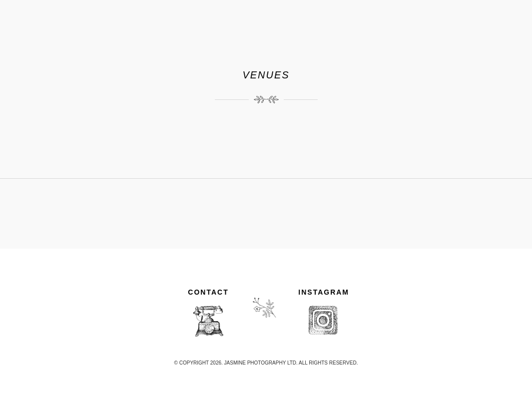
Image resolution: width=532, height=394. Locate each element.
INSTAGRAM (324, 292)
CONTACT (208, 292)
